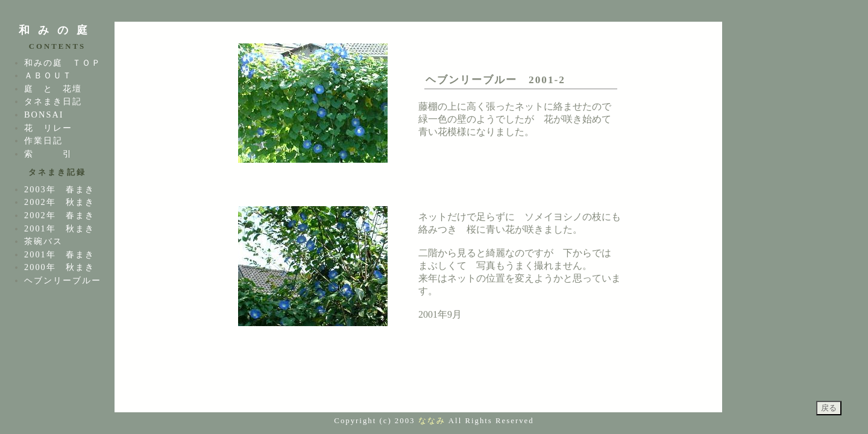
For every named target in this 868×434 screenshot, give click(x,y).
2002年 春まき (59, 215)
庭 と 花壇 (53, 89)
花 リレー (48, 128)
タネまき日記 (53, 101)
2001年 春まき (59, 254)
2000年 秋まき (59, 267)
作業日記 (43, 140)
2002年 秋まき (59, 202)
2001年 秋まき (59, 228)
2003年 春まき (59, 189)
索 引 (48, 154)
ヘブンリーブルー (63, 280)
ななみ (432, 421)
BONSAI (44, 115)
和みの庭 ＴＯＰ (63, 63)
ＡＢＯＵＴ (48, 75)
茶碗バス (43, 241)
